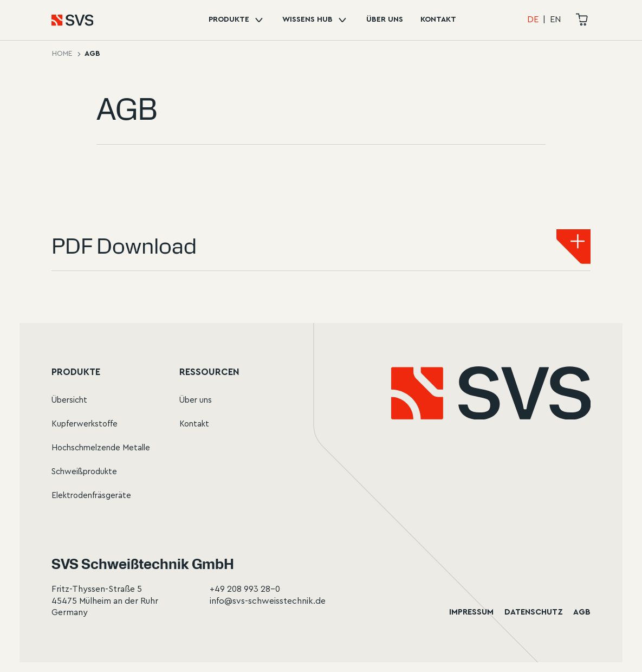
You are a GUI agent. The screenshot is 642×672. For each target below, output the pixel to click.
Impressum (471, 612)
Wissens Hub (316, 20)
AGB (582, 612)
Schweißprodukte (84, 472)
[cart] (582, 20)
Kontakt (438, 20)
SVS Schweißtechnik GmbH (143, 564)
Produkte (237, 20)
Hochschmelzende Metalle (101, 448)
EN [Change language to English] (555, 20)
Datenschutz (534, 612)
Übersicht (69, 400)
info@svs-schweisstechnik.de (268, 601)
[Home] (61, 20)
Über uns (385, 20)
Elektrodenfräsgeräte (91, 496)
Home (62, 54)
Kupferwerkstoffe (85, 424)
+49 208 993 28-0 (245, 589)
